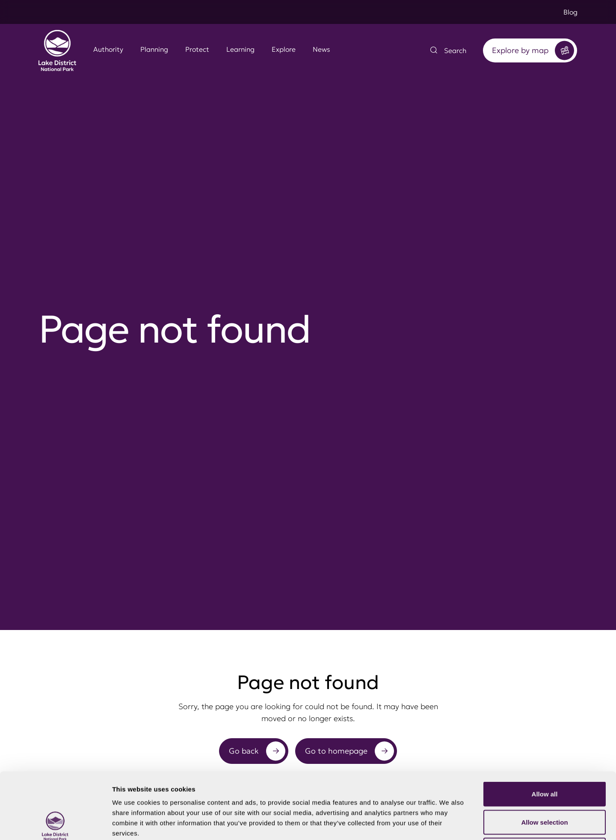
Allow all (545, 728)
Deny (545, 784)
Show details (449, 823)
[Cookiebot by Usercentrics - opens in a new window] (55, 823)
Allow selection (544, 756)
